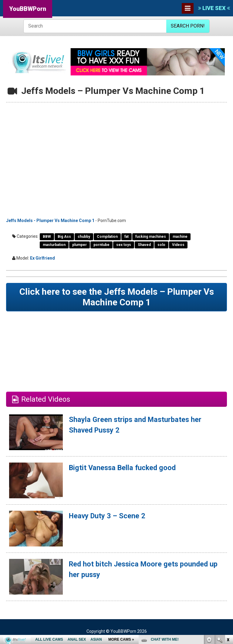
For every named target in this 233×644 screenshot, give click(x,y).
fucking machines (151, 237)
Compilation (107, 237)
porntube (101, 245)
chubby (84, 237)
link (228, 549)
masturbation (54, 245)
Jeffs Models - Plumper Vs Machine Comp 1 (50, 221)
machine (180, 237)
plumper (79, 245)
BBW (47, 237)
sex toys (124, 245)
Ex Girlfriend (42, 258)
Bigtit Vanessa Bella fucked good (124, 468)
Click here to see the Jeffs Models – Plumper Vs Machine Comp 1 (117, 297)
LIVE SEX (214, 8)
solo (161, 245)
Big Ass (64, 237)
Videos (178, 245)
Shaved (144, 245)
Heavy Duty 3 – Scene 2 (108, 516)
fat (127, 237)
